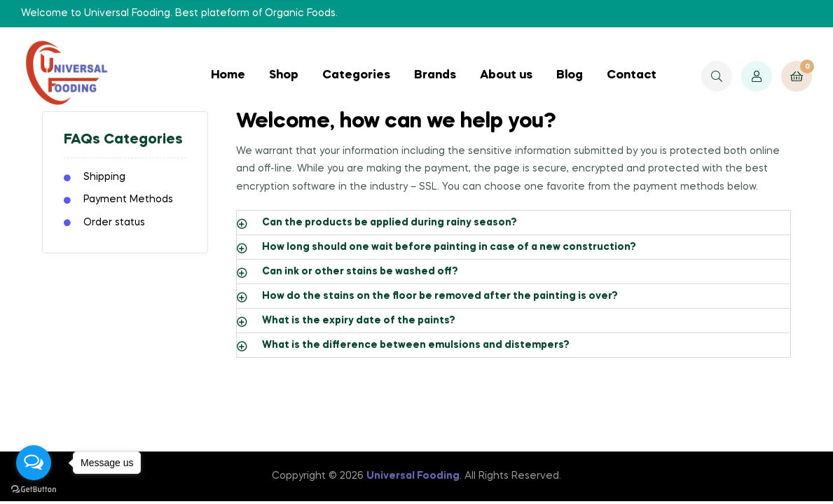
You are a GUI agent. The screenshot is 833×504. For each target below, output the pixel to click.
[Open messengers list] (34, 463)
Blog (570, 75)
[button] (514, 223)
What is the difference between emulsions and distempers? (416, 345)
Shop (284, 75)
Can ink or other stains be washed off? (360, 272)
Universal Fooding (413, 476)
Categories (356, 75)
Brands (435, 75)
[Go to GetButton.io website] (34, 490)
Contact (632, 75)
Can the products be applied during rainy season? (390, 223)
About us (506, 75)
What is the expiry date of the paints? (359, 321)
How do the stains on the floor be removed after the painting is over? (440, 296)
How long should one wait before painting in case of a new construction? (449, 247)
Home (228, 75)
